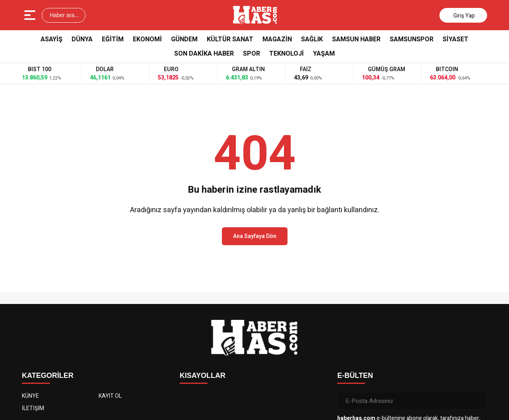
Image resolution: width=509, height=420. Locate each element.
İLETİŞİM (33, 408)
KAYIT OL (110, 396)
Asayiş (51, 39)
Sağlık (312, 39)
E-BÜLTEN (355, 375)
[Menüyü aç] (31, 15)
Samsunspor (412, 39)
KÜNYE (30, 396)
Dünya (82, 39)
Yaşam (324, 54)
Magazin (277, 39)
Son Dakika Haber (204, 54)
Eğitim (113, 39)
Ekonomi (147, 39)
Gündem (184, 39)
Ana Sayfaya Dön (255, 236)
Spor (252, 54)
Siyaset (456, 39)
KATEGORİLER (48, 375)
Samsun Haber (356, 39)
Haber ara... (64, 15)
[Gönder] (478, 401)
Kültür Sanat (230, 39)
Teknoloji (287, 54)
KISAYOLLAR (203, 375)
